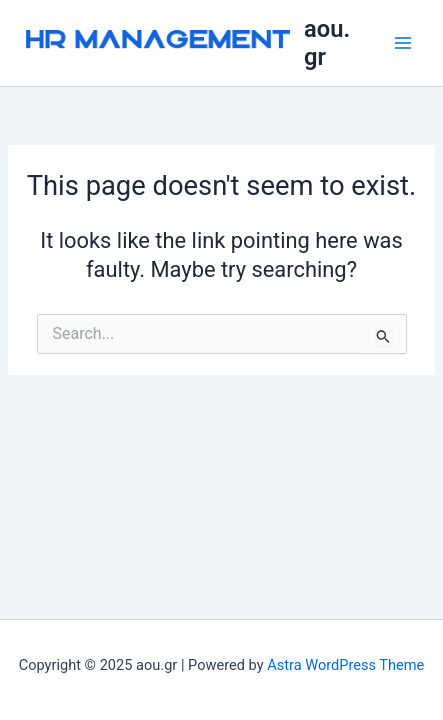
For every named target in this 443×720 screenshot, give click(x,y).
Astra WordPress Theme (345, 665)
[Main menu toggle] (403, 43)
